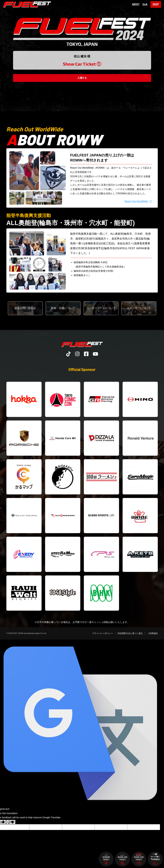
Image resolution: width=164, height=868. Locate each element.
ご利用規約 (153, 633)
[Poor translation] (11, 822)
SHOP (156, 4)
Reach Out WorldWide (136, 201)
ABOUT (136, 4)
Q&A (145, 4)
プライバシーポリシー (103, 633)
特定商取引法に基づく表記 (130, 633)
